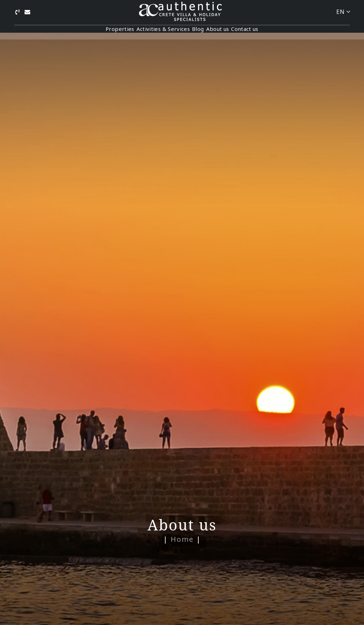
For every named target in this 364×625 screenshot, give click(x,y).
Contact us (272, 32)
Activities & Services (149, 32)
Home (182, 539)
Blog (198, 32)
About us (231, 32)
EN (343, 12)
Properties (93, 32)
